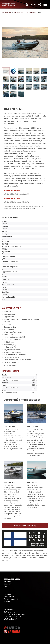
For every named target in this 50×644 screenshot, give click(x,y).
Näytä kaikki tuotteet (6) (25, 525)
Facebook (8, 581)
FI (32, 5)
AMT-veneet (7, 12)
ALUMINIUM (31, 12)
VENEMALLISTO (19, 12)
